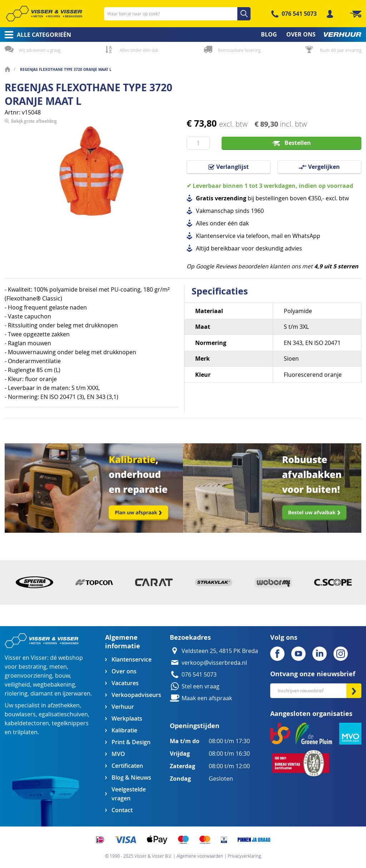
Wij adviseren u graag (40, 50)
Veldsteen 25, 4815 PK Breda (220, 651)
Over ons (124, 671)
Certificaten (127, 766)
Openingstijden (195, 726)
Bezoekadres (190, 637)
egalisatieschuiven (63, 714)
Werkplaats (127, 719)
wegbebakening (54, 685)
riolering (16, 694)
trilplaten (25, 732)
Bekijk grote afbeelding (34, 232)
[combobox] (177, 14)
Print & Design (131, 742)
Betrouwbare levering (239, 50)
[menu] (183, 35)
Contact (122, 810)
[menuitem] (36, 35)
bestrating (33, 667)
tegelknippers (70, 723)
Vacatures (125, 683)
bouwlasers (20, 714)
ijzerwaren (76, 694)
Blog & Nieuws (131, 778)
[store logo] (44, 14)
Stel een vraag (201, 686)
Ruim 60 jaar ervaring (341, 50)
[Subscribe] (354, 691)
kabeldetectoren (27, 723)
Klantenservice (132, 660)
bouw (62, 676)
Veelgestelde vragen (129, 794)
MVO (118, 754)
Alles (202, 223)
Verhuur (123, 707)
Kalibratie (124, 730)
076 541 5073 (299, 14)
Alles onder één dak (139, 50)
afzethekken (64, 705)
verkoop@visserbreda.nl (214, 663)
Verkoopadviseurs (136, 695)
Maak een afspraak (207, 698)
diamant (42, 694)
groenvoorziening (28, 676)
